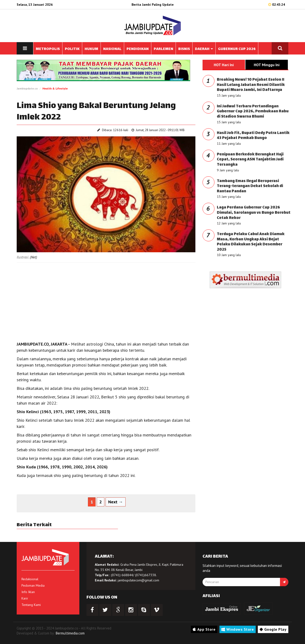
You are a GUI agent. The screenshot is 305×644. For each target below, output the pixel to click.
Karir (25, 598)
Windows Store (238, 629)
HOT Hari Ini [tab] (224, 65)
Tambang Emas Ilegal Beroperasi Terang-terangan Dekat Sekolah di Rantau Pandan (250, 186)
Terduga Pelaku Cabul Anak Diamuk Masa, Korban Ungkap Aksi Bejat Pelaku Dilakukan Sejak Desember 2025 (251, 242)
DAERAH (204, 49)
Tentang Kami (31, 605)
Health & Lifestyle (55, 88)
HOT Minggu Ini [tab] (267, 65)
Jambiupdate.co (27, 88)
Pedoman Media (33, 585)
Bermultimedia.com (70, 633)
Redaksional (30, 579)
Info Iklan (28, 592)
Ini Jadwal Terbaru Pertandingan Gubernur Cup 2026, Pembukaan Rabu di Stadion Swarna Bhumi (253, 112)
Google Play (273, 629)
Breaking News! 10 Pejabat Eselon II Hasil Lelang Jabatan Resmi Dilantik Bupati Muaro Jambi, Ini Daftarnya (251, 85)
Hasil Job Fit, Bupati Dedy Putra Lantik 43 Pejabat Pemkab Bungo (253, 136)
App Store (204, 629)
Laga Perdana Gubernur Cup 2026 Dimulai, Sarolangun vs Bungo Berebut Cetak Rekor (254, 213)
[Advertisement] (106, 301)
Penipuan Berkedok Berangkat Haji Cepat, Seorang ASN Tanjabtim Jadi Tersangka (250, 160)
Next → (116, 502)
